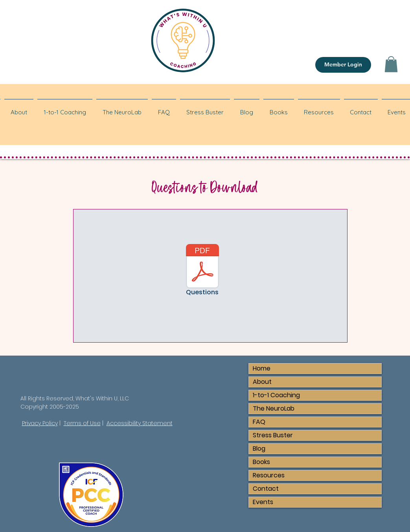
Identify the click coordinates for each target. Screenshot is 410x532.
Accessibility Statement (140, 423)
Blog (259, 449)
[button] (391, 64)
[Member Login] (343, 65)
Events (263, 502)
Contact (266, 489)
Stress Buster (273, 435)
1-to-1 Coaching (276, 395)
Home (262, 368)
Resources (269, 475)
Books (261, 462)
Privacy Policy (40, 423)
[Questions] (202, 272)
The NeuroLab (274, 408)
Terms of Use (82, 423)
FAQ (259, 422)
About (262, 382)
